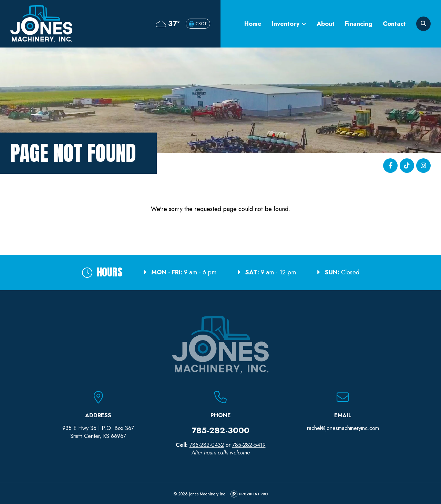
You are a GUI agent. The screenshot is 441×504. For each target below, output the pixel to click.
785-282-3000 (220, 430)
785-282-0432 (207, 445)
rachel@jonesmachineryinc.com (343, 428)
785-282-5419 (249, 445)
